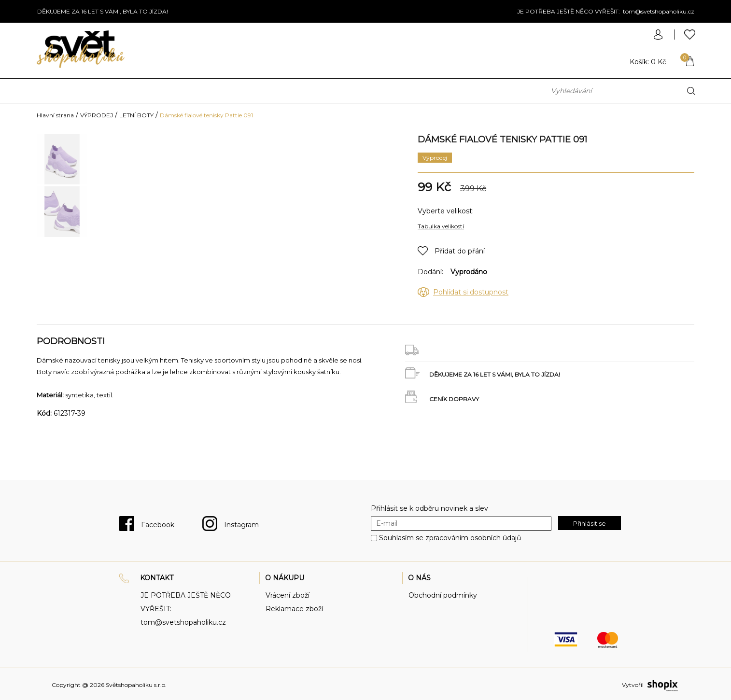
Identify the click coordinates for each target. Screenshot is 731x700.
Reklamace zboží (294, 609)
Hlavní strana (55, 115)
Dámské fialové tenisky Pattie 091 (206, 115)
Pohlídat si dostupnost (471, 292)
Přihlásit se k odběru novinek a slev (429, 508)
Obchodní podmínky (443, 595)
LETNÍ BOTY (136, 115)
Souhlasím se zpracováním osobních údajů (450, 538)
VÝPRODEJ (97, 115)
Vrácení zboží (288, 595)
